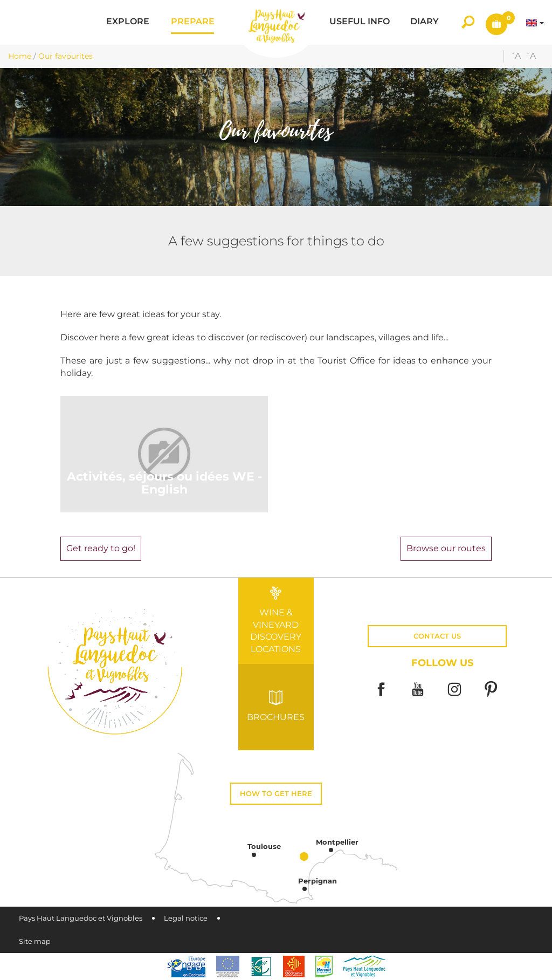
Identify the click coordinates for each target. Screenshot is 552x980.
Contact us (437, 636)
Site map (35, 941)
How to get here (276, 794)
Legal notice (186, 918)
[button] (128, 22)
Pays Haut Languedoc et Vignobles (81, 918)
